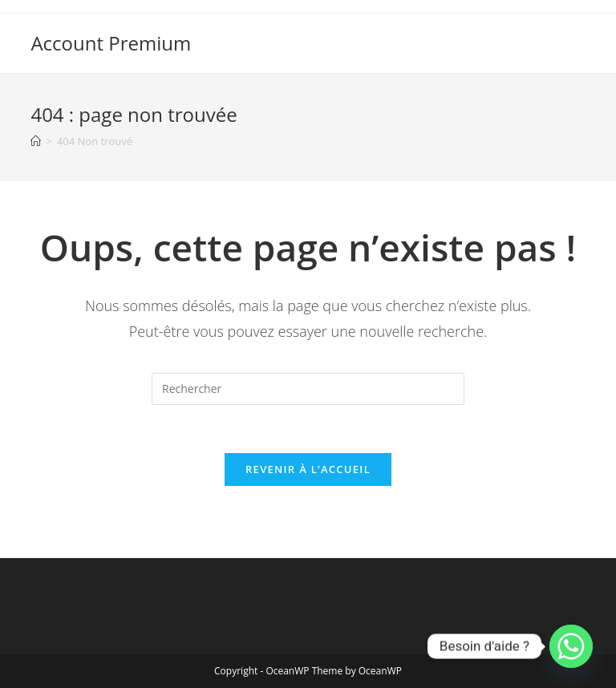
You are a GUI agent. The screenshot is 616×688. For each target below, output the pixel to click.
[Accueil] (36, 141)
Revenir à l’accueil (308, 469)
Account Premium (111, 43)
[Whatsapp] (571, 646)
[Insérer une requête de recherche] (308, 389)
